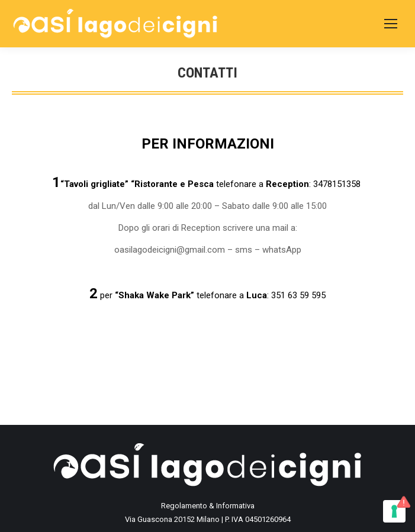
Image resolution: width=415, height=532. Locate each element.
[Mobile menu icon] (391, 24)
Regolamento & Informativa (208, 506)
